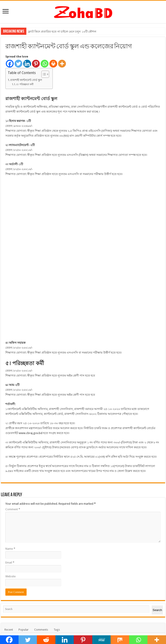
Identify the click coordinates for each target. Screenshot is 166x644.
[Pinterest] (36, 64)
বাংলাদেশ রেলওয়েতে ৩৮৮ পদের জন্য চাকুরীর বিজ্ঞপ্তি (59, 547)
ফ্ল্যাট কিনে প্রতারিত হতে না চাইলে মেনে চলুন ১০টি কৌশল (62, 32)
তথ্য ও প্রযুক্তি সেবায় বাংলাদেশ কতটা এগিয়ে (54, 535)
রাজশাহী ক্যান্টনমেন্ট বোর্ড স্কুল (26, 80)
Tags (57, 480)
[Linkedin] (27, 64)
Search (157, 460)
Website (11, 426)
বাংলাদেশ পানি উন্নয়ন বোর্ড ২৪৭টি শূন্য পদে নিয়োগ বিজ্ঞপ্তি (62, 503)
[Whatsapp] (45, 64)
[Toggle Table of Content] (43, 74)
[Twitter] (18, 64)
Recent (9, 480)
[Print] (53, 64)
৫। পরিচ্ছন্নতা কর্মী (25, 84)
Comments (41, 480)
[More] (62, 64)
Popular (24, 480)
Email (10, 413)
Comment (13, 359)
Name (10, 399)
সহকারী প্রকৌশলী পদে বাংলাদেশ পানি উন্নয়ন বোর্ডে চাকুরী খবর (64, 520)
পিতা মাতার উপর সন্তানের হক (45, 489)
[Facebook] (10, 64)
